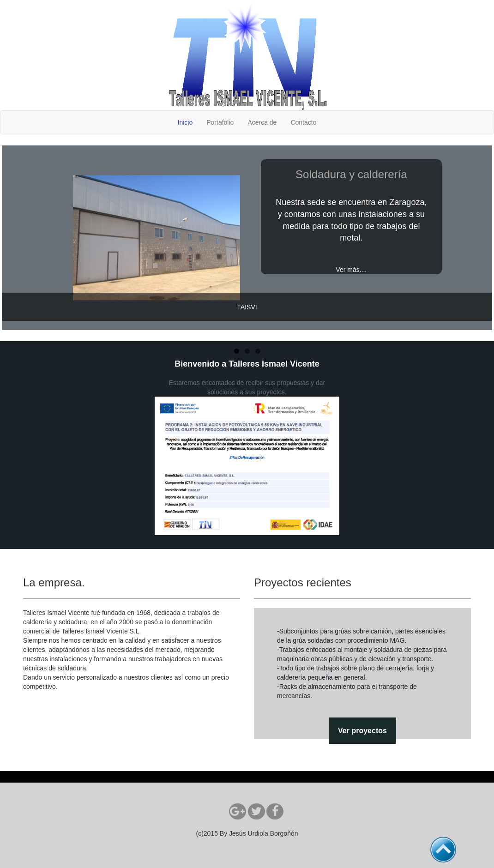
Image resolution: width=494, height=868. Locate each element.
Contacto (303, 122)
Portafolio (220, 122)
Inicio (185, 122)
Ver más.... (351, 270)
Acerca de (262, 122)
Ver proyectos (362, 731)
